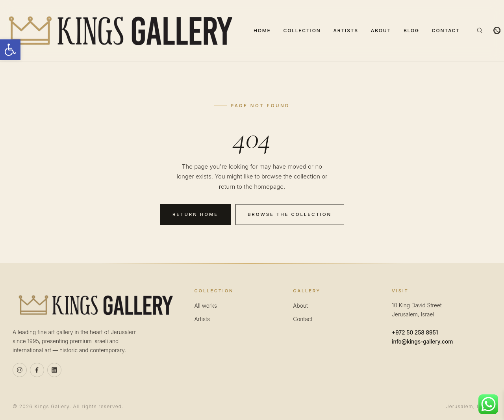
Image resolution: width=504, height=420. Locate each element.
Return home (195, 214)
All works (206, 306)
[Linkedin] (54, 370)
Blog (411, 31)
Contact (446, 31)
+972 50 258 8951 (415, 333)
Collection (302, 31)
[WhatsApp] (497, 30)
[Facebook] (37, 370)
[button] (10, 50)
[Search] (480, 30)
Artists (346, 31)
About (381, 31)
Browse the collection (290, 214)
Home (262, 31)
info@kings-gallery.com (422, 342)
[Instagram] (20, 370)
